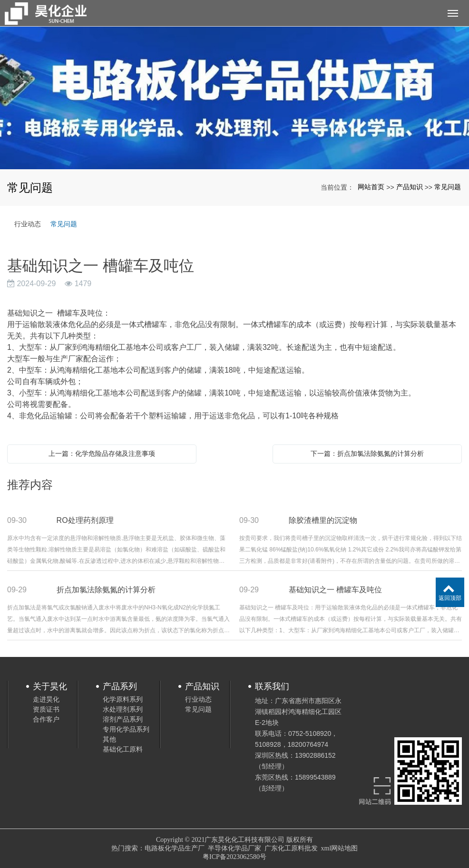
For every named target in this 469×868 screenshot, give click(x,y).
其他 (109, 739)
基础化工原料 (123, 749)
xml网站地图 (340, 848)
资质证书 (46, 709)
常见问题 (448, 187)
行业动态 (28, 224)
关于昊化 (50, 686)
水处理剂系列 (123, 709)
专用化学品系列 (126, 729)
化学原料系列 (123, 699)
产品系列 (120, 686)
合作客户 (46, 719)
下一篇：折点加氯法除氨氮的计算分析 (367, 453)
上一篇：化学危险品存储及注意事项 (102, 453)
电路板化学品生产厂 (175, 848)
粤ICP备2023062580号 (234, 857)
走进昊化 (46, 699)
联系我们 (272, 686)
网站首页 (371, 187)
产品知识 (410, 187)
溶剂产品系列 (123, 719)
